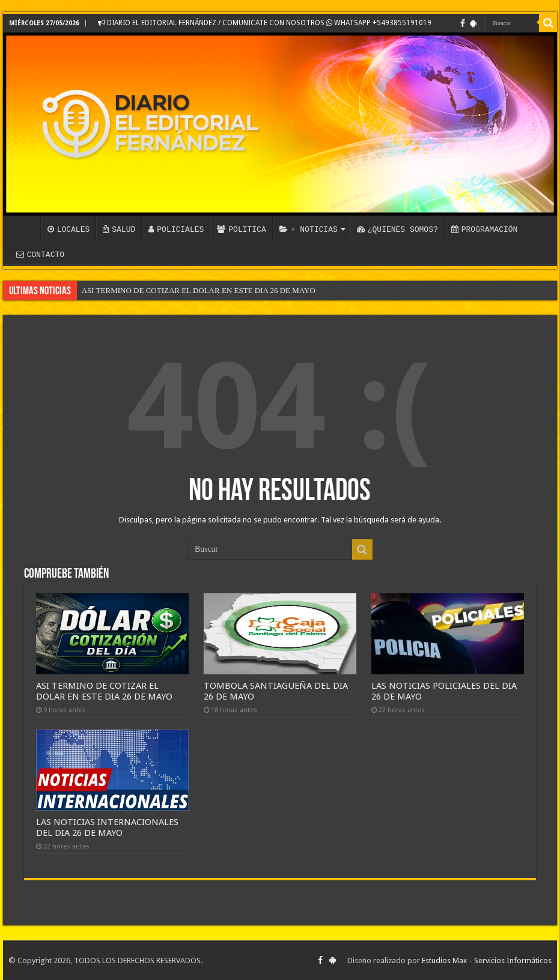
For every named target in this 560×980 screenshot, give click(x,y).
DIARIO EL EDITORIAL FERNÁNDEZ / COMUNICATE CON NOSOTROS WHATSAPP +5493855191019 (265, 23)
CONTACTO (40, 255)
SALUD (119, 229)
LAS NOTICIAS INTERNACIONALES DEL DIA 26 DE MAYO (107, 827)
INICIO (25, 228)
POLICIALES (176, 229)
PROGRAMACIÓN (485, 229)
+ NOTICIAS (309, 229)
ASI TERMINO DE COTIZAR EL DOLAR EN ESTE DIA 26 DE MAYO (199, 290)
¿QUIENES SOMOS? (397, 229)
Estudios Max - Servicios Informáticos (487, 960)
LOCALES (69, 229)
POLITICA (241, 229)
